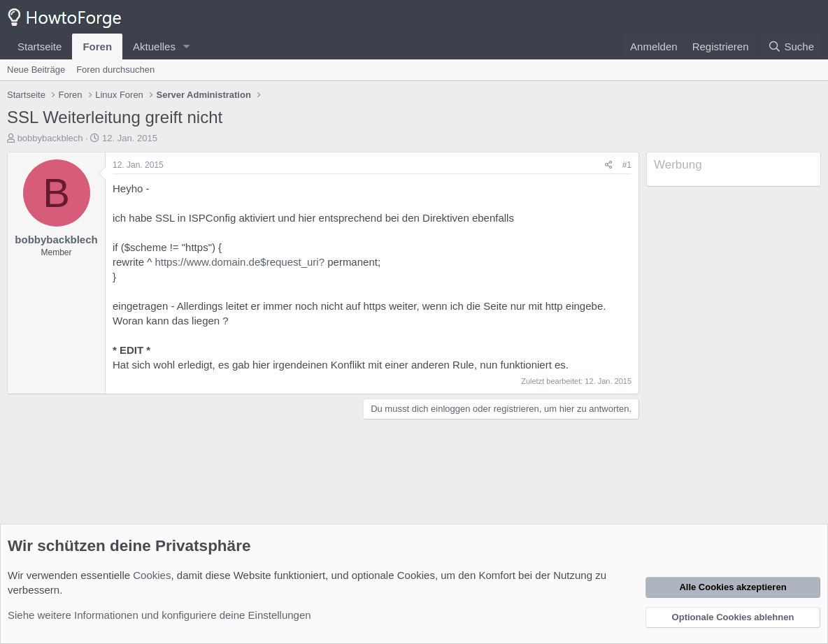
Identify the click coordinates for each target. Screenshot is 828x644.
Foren (97, 46)
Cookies (152, 575)
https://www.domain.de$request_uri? (240, 262)
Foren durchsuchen (115, 70)
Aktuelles (154, 46)
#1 (627, 165)
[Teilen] (609, 165)
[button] (187, 46)
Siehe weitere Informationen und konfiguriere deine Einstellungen (159, 615)
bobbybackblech (50, 138)
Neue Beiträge (36, 70)
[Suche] (791, 46)
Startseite (40, 46)
